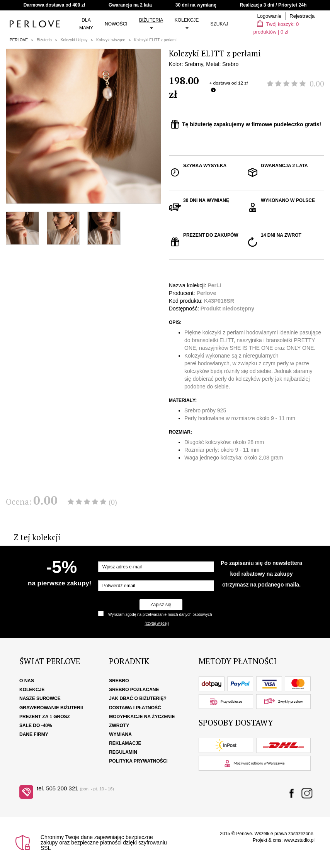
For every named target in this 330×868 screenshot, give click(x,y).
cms (277, 840)
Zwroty (119, 726)
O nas (27, 681)
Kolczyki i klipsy (74, 40)
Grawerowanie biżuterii (51, 708)
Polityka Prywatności (138, 761)
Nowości (116, 24)
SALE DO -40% (36, 726)
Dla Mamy (86, 24)
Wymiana (120, 734)
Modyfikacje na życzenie (142, 717)
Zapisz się (161, 605)
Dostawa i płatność (135, 708)
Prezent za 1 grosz (45, 717)
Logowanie (269, 16)
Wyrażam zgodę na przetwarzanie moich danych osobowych (160, 615)
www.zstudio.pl (299, 840)
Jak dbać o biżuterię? (138, 698)
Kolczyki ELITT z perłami (155, 40)
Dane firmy (34, 734)
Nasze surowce (40, 698)
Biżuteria (151, 23)
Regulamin (123, 752)
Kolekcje (187, 23)
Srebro (119, 681)
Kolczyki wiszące (111, 40)
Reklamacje (125, 743)
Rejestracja (302, 16)
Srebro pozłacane (134, 690)
